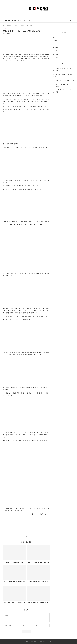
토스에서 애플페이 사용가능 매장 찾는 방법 (14, 582)
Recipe (16, 20)
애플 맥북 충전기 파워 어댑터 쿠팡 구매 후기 (38, 603)
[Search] (73, 20)
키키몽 (8, 34)
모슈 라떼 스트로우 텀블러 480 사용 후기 (14, 562)
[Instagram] (71, 20)
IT (27, 20)
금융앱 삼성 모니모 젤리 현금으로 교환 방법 (38, 562)
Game (30, 20)
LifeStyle (10, 20)
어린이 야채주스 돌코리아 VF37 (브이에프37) (14, 603)
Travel (24, 20)
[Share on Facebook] (25, 537)
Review (5, 20)
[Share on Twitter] (27, 537)
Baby (20, 20)
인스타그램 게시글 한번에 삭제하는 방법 (64, 80)
